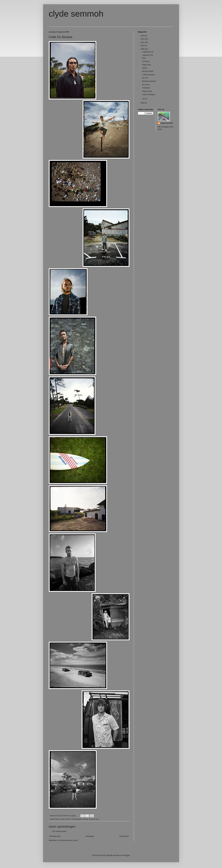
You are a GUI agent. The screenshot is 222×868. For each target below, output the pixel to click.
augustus (146, 55)
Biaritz (57, 819)
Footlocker (146, 88)
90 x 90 (145, 78)
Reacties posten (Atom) (69, 840)
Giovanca (146, 61)
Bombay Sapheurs (149, 81)
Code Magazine (77, 819)
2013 (143, 36)
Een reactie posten (59, 831)
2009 (143, 49)
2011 (143, 42)
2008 (143, 103)
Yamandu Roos (94, 819)
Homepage (90, 836)
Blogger (127, 855)
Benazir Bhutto (148, 71)
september (147, 52)
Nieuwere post (55, 836)
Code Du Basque (149, 95)
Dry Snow (146, 85)
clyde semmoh (76, 14)
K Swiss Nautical (148, 75)
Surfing (86, 819)
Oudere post (124, 836)
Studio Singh (147, 91)
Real (144, 58)
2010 (143, 46)
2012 (143, 39)
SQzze (145, 68)
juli (144, 99)
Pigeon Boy (146, 65)
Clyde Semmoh (65, 819)
